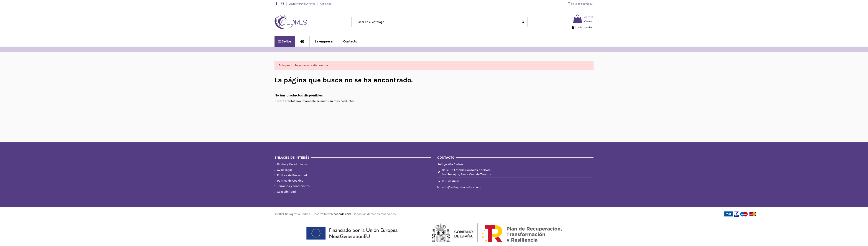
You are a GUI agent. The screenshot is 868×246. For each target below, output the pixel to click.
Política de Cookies (290, 181)
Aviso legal (326, 4)
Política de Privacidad (292, 175)
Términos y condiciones (293, 186)
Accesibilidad (286, 192)
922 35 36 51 (451, 181)
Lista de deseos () (580, 4)
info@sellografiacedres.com (461, 187)
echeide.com (342, 214)
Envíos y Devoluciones (302, 4)
